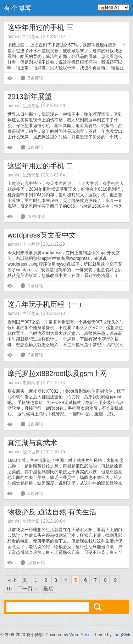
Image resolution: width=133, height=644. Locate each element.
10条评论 (37, 217)
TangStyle (122, 635)
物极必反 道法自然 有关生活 (52, 512)
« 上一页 (17, 580)
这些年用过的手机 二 (40, 166)
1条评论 (36, 286)
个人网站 (31, 244)
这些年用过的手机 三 (40, 27)
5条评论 (36, 78)
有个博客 (18, 8)
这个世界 (31, 452)
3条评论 (36, 355)
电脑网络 (31, 383)
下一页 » (27, 589)
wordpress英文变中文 (41, 235)
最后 (48, 589)
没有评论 (37, 563)
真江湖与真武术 (32, 443)
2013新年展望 (30, 97)
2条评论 (36, 147)
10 (9, 589)
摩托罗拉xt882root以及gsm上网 (57, 373)
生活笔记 (31, 37)
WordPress (80, 635)
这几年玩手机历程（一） (46, 304)
